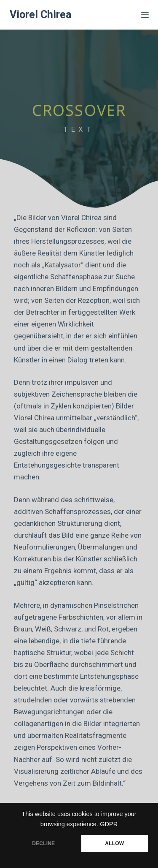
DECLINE (43, 844)
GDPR (109, 824)
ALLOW (114, 844)
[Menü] (145, 15)
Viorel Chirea (40, 15)
